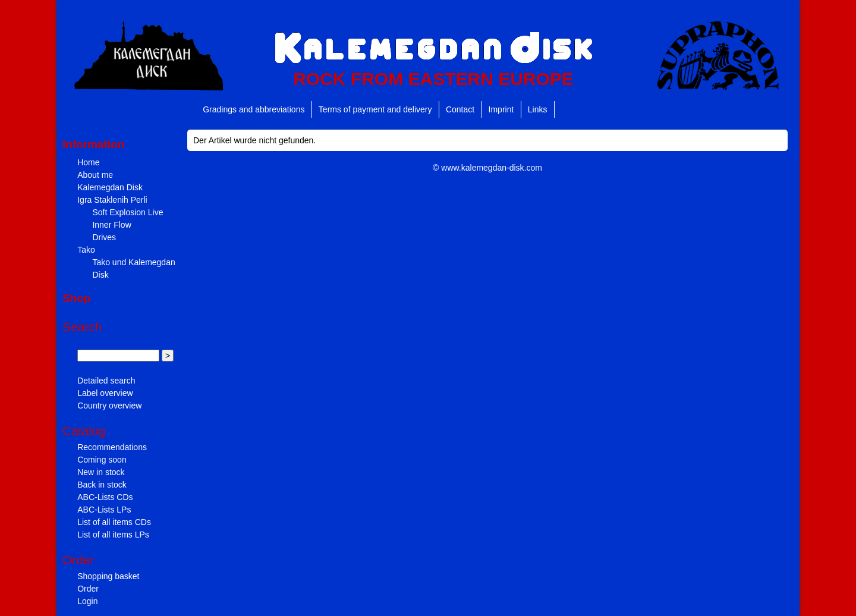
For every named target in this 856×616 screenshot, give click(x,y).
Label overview (105, 393)
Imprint (501, 109)
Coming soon (102, 460)
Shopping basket (108, 576)
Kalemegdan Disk (110, 187)
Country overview (109, 406)
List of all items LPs (113, 535)
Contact (460, 109)
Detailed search (106, 381)
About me (95, 175)
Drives (104, 237)
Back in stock (102, 485)
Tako (86, 250)
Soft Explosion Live (128, 212)
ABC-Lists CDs (105, 497)
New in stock (101, 472)
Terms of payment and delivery (375, 109)
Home (88, 162)
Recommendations (112, 447)
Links (538, 109)
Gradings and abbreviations (254, 109)
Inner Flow (111, 225)
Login (87, 601)
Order (88, 589)
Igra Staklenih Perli (112, 200)
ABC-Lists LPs (104, 510)
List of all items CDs (114, 522)
